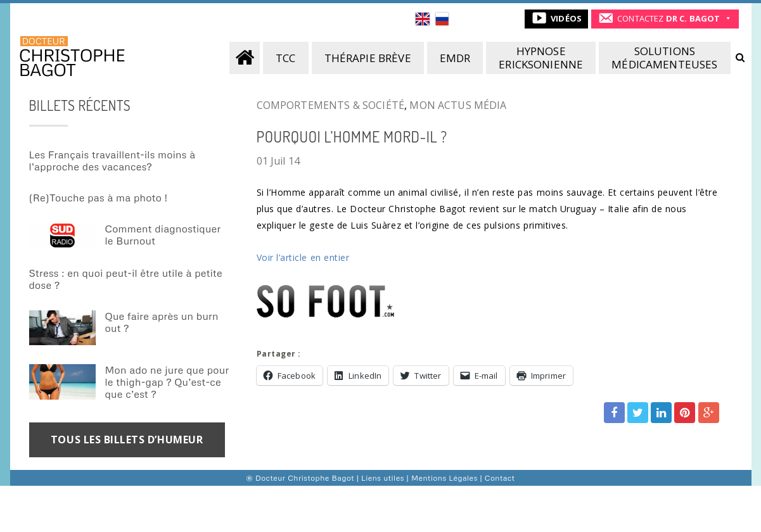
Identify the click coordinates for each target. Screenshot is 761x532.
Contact (500, 478)
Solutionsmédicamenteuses (664, 58)
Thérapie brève (368, 58)
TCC (285, 58)
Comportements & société (330, 105)
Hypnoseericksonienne (541, 58)
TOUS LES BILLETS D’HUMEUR (127, 440)
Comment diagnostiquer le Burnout (163, 235)
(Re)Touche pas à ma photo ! (99, 198)
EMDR (455, 58)
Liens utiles (383, 478)
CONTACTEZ (668, 18)
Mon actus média (458, 105)
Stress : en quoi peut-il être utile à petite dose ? (126, 279)
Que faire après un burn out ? (162, 322)
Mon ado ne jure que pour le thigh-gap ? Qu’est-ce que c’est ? (167, 382)
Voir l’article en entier (303, 257)
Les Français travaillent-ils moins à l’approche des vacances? (112, 161)
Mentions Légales (444, 478)
